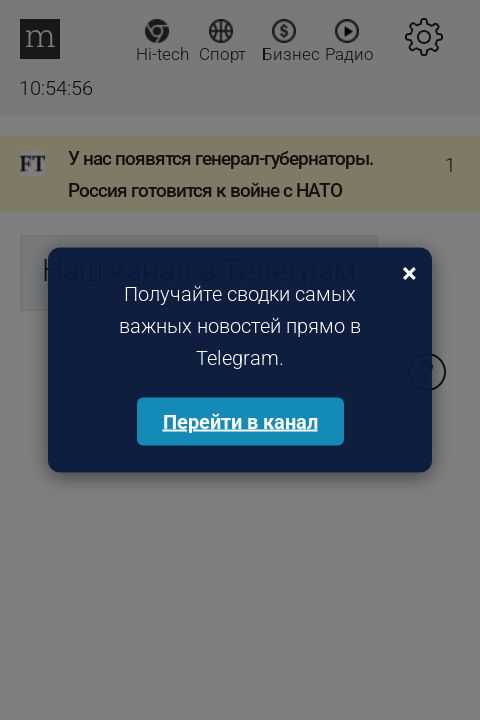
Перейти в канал (240, 422)
